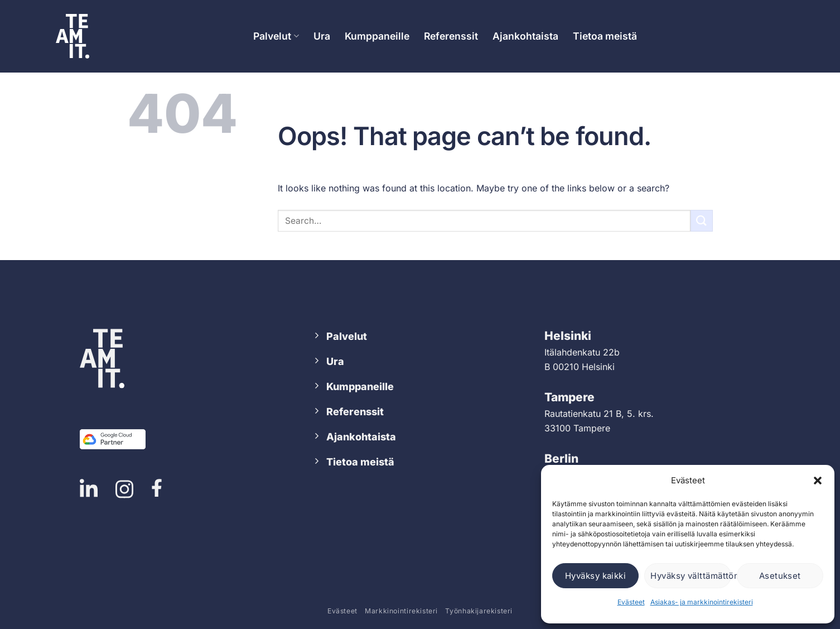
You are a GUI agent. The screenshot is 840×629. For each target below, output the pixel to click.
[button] (818, 481)
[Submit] (702, 221)
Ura (322, 36)
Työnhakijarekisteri (479, 611)
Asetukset (780, 576)
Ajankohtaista (525, 36)
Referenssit (451, 36)
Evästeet (631, 602)
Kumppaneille (377, 36)
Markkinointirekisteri (401, 611)
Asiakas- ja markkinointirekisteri (702, 602)
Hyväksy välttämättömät (691, 576)
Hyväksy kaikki (595, 576)
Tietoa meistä (605, 36)
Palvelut (276, 36)
